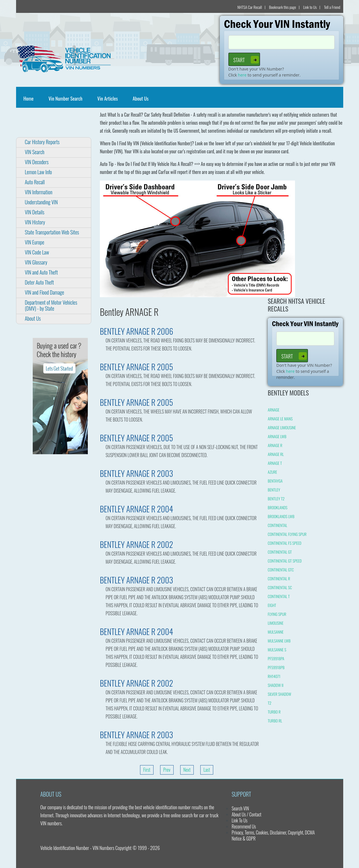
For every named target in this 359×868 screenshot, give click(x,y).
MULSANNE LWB (279, 641)
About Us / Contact (247, 814)
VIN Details (35, 212)
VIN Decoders (37, 162)
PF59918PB (276, 667)
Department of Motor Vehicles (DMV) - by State (51, 305)
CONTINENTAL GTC (281, 570)
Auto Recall (35, 182)
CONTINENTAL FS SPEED (285, 543)
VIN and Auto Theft (41, 272)
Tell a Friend (332, 7)
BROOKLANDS (278, 507)
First (147, 770)
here (242, 75)
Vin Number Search (65, 98)
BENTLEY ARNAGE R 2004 (136, 509)
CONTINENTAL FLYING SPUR (287, 534)
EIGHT (272, 605)
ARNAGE (274, 410)
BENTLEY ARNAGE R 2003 (136, 473)
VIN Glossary (36, 262)
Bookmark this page (283, 7)
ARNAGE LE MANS (280, 419)
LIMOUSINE (276, 623)
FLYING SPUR (277, 614)
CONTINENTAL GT (280, 552)
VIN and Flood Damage (45, 292)
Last (207, 770)
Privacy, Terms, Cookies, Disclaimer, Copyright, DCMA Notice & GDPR (273, 835)
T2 (270, 703)
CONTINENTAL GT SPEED (285, 561)
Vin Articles (107, 98)
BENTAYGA (275, 481)
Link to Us (310, 7)
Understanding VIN (41, 202)
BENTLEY (274, 490)
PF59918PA (276, 658)
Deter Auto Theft (39, 282)
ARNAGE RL (276, 454)
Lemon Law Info (38, 172)
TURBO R (274, 712)
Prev (167, 770)
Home (30, 98)
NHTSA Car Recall (250, 7)
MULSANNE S (277, 649)
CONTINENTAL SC (280, 587)
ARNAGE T (275, 463)
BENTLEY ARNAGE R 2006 (137, 331)
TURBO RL (275, 721)
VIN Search (35, 152)
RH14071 (274, 676)
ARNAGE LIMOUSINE (282, 427)
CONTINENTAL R (279, 578)
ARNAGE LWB (277, 436)
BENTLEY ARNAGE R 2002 (136, 544)
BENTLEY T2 (276, 498)
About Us (140, 98)
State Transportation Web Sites (52, 232)
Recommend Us (244, 826)
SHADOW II (276, 685)
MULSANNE (276, 632)
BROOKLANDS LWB (281, 516)
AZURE (272, 472)
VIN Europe (35, 242)
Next (187, 770)
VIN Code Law (37, 252)
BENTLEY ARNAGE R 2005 (136, 367)
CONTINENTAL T (279, 596)
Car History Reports (42, 142)
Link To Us (239, 820)
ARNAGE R (275, 445)
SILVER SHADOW (280, 694)
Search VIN (240, 808)
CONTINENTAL (278, 525)
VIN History (35, 222)
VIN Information (39, 192)
